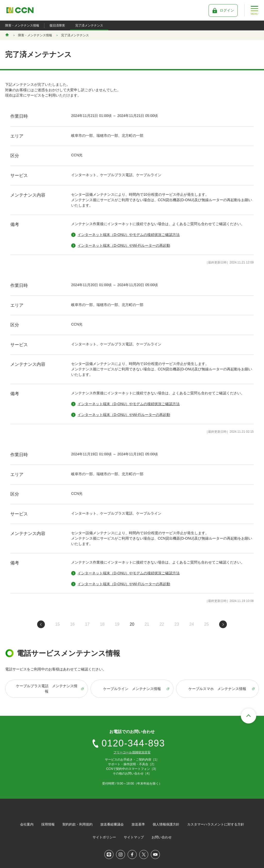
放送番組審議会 (112, 824)
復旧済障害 (57, 25)
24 (192, 624)
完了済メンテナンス (89, 25)
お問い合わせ (162, 837)
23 (177, 624)
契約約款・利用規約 (77, 824)
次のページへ (223, 624)
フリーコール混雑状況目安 (132, 752)
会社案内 (27, 824)
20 (132, 624)
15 (57, 624)
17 (87, 624)
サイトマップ (134, 837)
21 (147, 624)
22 (162, 624)
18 (102, 624)
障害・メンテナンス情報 (22, 25)
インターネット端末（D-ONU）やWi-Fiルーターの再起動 (124, 245)
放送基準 (138, 824)
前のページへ (41, 624)
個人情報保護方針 (166, 824)
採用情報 (48, 824)
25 (207, 624)
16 (72, 624)
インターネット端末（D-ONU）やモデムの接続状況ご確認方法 (129, 235)
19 (117, 624)
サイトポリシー (104, 837)
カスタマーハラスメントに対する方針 (216, 824)
